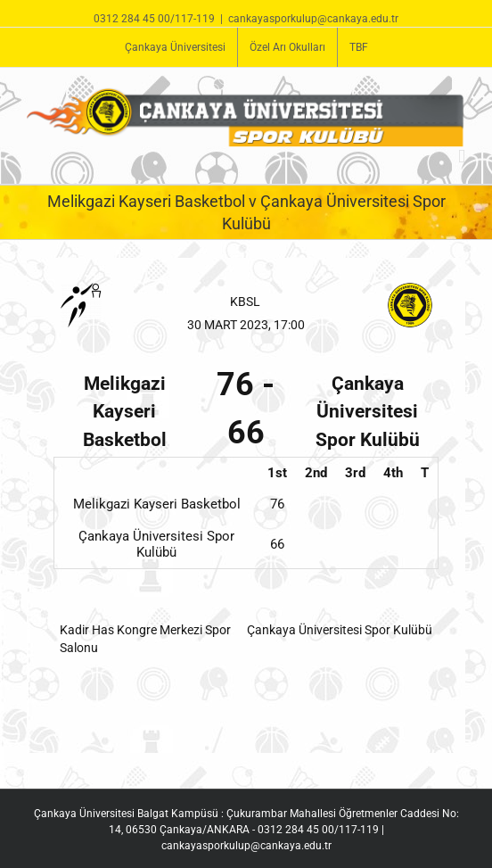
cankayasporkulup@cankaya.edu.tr (313, 19)
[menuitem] (175, 47)
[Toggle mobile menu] (462, 157)
